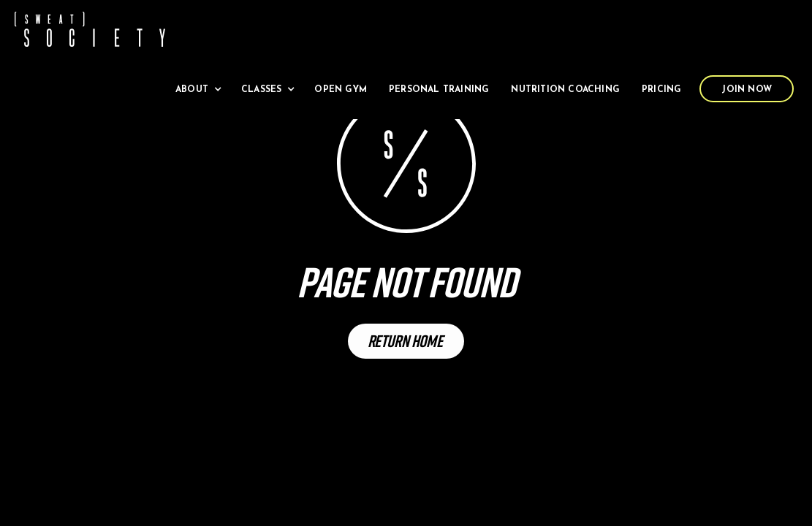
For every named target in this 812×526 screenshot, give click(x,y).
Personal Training (439, 90)
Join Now (747, 90)
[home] (90, 29)
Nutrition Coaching (565, 90)
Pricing (661, 90)
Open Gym (341, 90)
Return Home (405, 340)
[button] (197, 89)
